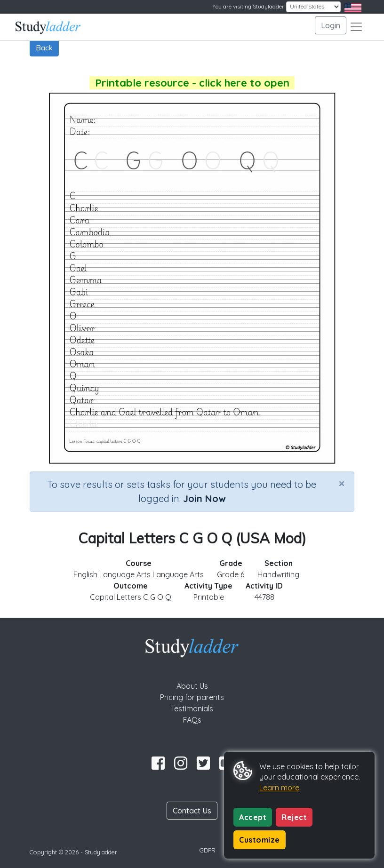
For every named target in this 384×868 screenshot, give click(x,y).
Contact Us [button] (192, 811)
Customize (260, 840)
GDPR (208, 850)
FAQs (192, 720)
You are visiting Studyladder (248, 6)
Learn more (279, 788)
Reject (294, 817)
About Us (192, 686)
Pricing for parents (192, 697)
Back (44, 48)
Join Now (204, 498)
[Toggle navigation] (356, 27)
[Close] (342, 483)
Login (331, 25)
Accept (253, 817)
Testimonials (192, 709)
